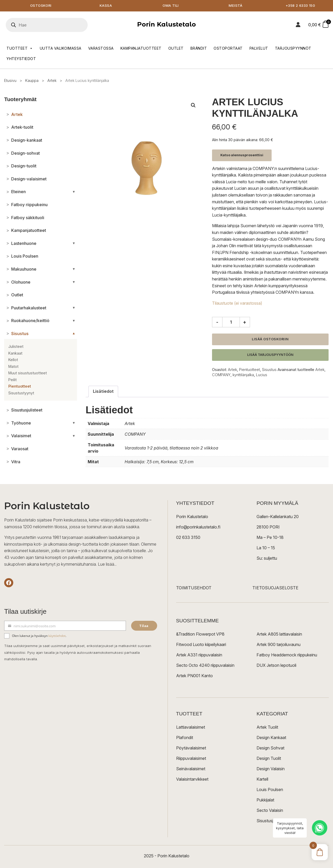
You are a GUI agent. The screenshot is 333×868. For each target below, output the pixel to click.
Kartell (262, 779)
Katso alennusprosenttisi (242, 155)
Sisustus (269, 370)
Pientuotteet (249, 370)
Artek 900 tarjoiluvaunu (278, 645)
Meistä (236, 6)
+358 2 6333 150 (300, 6)
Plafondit (185, 738)
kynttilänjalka (243, 375)
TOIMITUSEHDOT (194, 588)
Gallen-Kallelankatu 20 (278, 517)
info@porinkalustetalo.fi (198, 527)
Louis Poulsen (270, 790)
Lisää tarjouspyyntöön (270, 355)
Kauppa (32, 81)
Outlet (176, 48)
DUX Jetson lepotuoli (276, 665)
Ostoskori (41, 6)
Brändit (199, 48)
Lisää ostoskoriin (270, 340)
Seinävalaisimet (191, 769)
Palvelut (259, 48)
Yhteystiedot (21, 59)
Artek (52, 81)
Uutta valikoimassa (61, 48)
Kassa (106, 6)
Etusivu (10, 81)
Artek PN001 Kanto (194, 676)
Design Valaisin (271, 769)
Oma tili (171, 6)
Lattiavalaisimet (191, 727)
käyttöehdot (57, 636)
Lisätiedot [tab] (103, 391)
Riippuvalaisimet (191, 759)
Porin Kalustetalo (166, 25)
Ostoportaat (228, 48)
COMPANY (221, 375)
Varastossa (101, 48)
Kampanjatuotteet (141, 48)
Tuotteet (20, 49)
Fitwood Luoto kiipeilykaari (201, 645)
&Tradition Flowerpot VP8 (200, 634)
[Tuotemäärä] (231, 323)
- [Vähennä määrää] (217, 322)
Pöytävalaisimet (191, 748)
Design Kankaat (271, 738)
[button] (193, 106)
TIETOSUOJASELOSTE (275, 588)
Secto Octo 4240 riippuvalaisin (205, 665)
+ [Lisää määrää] (245, 322)
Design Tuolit (269, 759)
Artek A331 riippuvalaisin (199, 655)
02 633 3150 (188, 538)
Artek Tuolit (267, 727)
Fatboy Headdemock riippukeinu (287, 655)
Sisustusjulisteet (271, 821)
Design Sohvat (270, 748)
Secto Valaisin (270, 811)
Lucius (262, 375)
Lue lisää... (107, 564)
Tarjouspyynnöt (293, 48)
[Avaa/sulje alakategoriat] (74, 192)
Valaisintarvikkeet (192, 779)
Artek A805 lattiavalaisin (279, 634)
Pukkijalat (265, 800)
